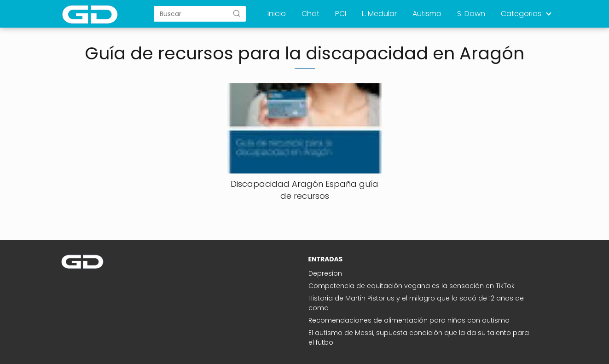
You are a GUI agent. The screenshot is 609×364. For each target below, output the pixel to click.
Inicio (277, 14)
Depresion (325, 273)
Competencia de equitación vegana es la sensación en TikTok (412, 286)
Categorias (521, 14)
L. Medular (379, 14)
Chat (310, 14)
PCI (341, 14)
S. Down (471, 14)
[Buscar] (237, 13)
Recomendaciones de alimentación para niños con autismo (409, 320)
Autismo (427, 14)
